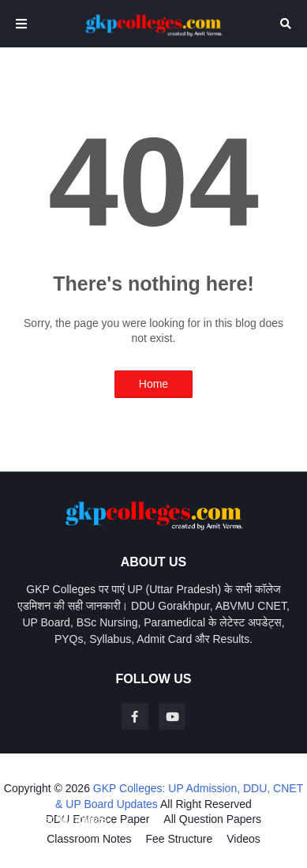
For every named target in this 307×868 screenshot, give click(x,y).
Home (153, 384)
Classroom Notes (89, 839)
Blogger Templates (62, 819)
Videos (243, 839)
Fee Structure (179, 839)
